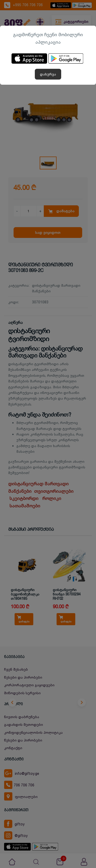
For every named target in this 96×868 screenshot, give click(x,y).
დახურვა (48, 74)
